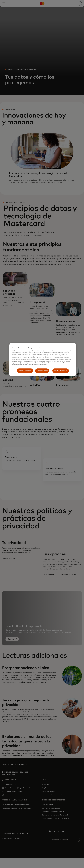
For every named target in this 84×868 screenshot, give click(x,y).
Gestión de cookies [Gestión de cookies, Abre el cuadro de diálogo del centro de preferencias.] (61, 371)
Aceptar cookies (25, 371)
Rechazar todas (42, 371)
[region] (43, 360)
